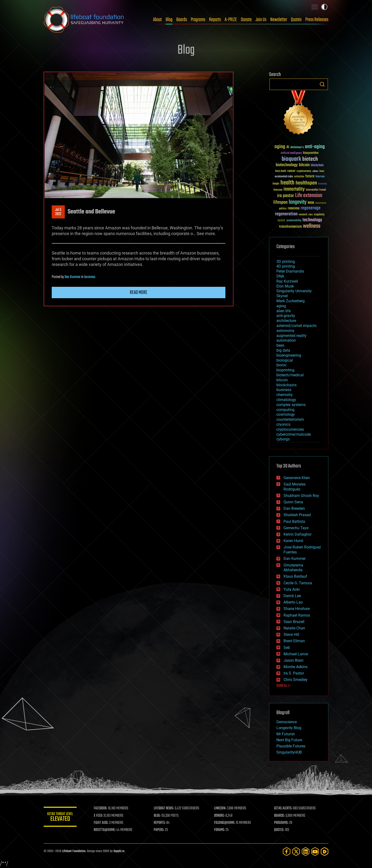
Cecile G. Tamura (298, 583)
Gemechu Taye (296, 528)
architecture (286, 321)
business (90, 277)
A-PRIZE (231, 20)
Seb (287, 648)
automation (286, 340)
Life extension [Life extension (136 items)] (309, 196)
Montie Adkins (295, 667)
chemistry (285, 395)
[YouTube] (315, 851)
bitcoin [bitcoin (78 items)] (304, 165)
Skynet (282, 296)
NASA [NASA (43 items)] (311, 203)
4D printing (286, 266)
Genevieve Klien (297, 478)
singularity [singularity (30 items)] (319, 215)
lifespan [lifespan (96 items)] (280, 202)
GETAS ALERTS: (283, 808)
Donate (246, 20)
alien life (284, 311)
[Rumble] (325, 851)
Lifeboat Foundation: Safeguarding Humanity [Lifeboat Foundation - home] (84, 20)
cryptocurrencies (290, 429)
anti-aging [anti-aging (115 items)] (315, 147)
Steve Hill (291, 634)
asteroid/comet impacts (296, 326)
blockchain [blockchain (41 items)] (317, 165)
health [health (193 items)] (287, 183)
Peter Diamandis (290, 271)
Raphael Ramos (297, 615)
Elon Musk (285, 286)
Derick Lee (292, 596)
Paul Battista (294, 521)
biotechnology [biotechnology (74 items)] (287, 165)
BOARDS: (280, 816)
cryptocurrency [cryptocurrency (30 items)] (304, 171)
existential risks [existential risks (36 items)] (284, 177)
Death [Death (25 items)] (322, 171)
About (157, 20)
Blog (169, 20)
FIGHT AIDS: (101, 823)
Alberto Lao (293, 602)
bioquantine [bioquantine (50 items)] (311, 153)
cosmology (286, 414)
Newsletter (279, 20)
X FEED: (98, 816)
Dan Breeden (294, 508)
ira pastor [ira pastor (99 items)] (286, 196)
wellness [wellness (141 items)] (312, 226)
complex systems (291, 405)
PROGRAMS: (281, 823)
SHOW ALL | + (284, 686)
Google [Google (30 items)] (276, 184)
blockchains (286, 385)
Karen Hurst (293, 541)
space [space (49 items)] (281, 220)
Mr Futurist (286, 734)
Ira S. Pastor (294, 673)
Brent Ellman (294, 641)
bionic (281, 365)
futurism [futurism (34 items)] (320, 177)
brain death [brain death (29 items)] (281, 171)
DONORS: (220, 816)
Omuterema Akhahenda (293, 568)
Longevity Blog (289, 728)
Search (322, 84)
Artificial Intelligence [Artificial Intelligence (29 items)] (291, 153)
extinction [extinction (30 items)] (299, 177)
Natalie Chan (294, 628)
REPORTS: (160, 823)
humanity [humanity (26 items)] (323, 184)
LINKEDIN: (220, 808)
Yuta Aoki (292, 589)
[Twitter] (296, 851)
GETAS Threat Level (60, 818)
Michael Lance (296, 654)
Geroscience (287, 722)
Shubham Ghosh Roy (301, 496)
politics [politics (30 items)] (283, 209)
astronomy (285, 331)
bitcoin (282, 380)
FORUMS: (220, 830)
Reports (215, 20)
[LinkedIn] (306, 851)
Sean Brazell (294, 622)
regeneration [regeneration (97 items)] (286, 214)
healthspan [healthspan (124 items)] (306, 183)
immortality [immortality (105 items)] (294, 189)
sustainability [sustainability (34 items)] (294, 221)
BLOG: (157, 816)
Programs (198, 20)
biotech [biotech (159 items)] (310, 159)
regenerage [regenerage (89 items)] (311, 208)
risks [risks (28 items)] (311, 215)
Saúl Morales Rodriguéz (295, 487)
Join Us (261, 20)
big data (283, 350)
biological (285, 360)
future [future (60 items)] (310, 176)
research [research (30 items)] (303, 215)
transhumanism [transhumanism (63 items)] (290, 227)
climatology (286, 400)
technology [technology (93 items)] (312, 220)
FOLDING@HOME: (225, 823)
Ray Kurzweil (287, 281)
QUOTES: (279, 830)
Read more (139, 292)
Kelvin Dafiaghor (298, 534)
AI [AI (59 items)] (288, 147)
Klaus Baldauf (295, 576)
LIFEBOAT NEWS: (164, 808)
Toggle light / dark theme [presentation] (324, 7)
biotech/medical (290, 375)
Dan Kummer (72, 277)
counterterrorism (290, 419)
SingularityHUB (289, 752)
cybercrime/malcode (294, 434)
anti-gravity (286, 316)
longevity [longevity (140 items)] (298, 202)
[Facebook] (287, 851)
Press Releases (317, 20)
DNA (280, 276)
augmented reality (291, 336)
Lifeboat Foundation (74, 851)
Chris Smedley (295, 680)
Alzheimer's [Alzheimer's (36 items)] (297, 148)
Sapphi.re (119, 851)
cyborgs (283, 439)
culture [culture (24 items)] (315, 171)
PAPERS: (159, 830)
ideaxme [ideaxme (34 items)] (278, 190)
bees (280, 345)
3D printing (286, 262)
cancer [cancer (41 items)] (291, 171)
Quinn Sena (293, 502)
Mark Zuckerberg (291, 301)
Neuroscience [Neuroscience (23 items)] (321, 203)
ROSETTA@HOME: (105, 830)
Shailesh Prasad (297, 515)
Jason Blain (293, 660)
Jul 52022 (58, 212)
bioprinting (285, 370)
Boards (182, 20)
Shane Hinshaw (297, 609)
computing (285, 410)
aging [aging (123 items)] (280, 147)
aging (281, 306)
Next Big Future (289, 740)
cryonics (283, 424)
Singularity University (294, 291)
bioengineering (289, 355)
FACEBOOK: (101, 808)
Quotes (296, 20)
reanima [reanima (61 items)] (294, 208)
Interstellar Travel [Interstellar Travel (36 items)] (316, 190)
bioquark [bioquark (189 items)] (291, 159)
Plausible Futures (291, 746)
